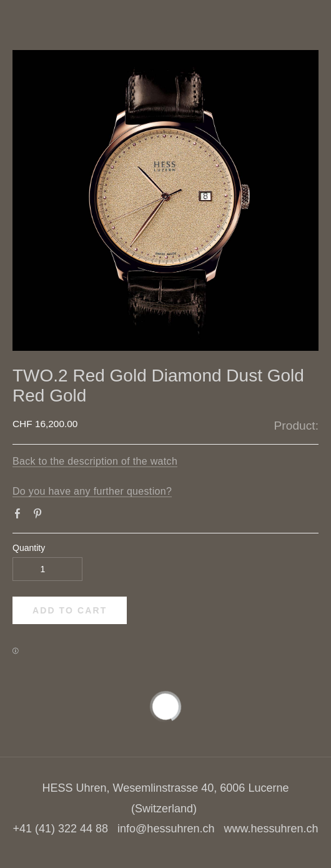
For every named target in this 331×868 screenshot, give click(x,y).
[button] (70, 610)
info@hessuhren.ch (166, 829)
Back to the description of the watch (95, 461)
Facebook (20, 516)
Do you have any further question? (92, 491)
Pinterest (40, 516)
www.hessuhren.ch (271, 829)
